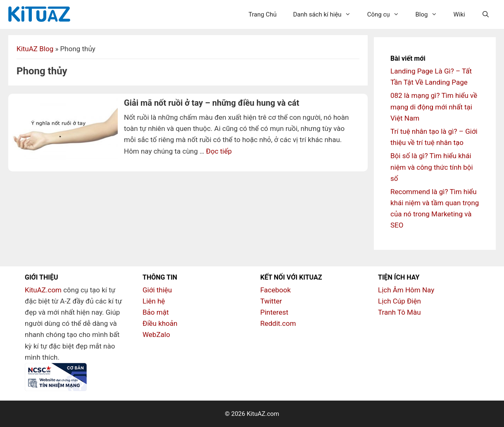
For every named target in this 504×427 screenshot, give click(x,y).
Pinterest (274, 312)
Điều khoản (160, 323)
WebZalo (156, 334)
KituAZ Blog (35, 49)
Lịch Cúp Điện (399, 301)
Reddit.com (278, 323)
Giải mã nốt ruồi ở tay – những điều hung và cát (212, 103)
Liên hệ (154, 301)
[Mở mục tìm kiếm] (486, 14)
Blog (430, 14)
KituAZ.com (43, 290)
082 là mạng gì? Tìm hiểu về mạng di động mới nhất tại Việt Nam (434, 107)
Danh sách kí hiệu (326, 14)
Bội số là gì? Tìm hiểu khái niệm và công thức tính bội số (432, 167)
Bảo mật (156, 312)
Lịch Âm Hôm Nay (406, 290)
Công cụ (387, 14)
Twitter (271, 301)
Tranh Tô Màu (399, 312)
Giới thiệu (157, 290)
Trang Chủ (262, 14)
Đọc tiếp (219, 151)
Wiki (459, 14)
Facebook (276, 290)
